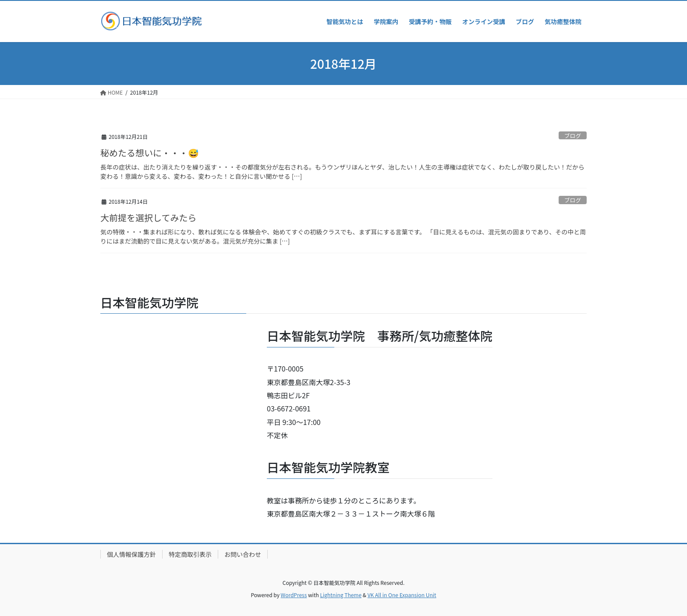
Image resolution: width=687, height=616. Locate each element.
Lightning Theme (341, 595)
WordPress (294, 595)
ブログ (573, 136)
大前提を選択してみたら (148, 218)
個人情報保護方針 (131, 554)
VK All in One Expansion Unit (402, 595)
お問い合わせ (243, 554)
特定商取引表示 (190, 554)
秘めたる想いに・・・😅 (150, 153)
